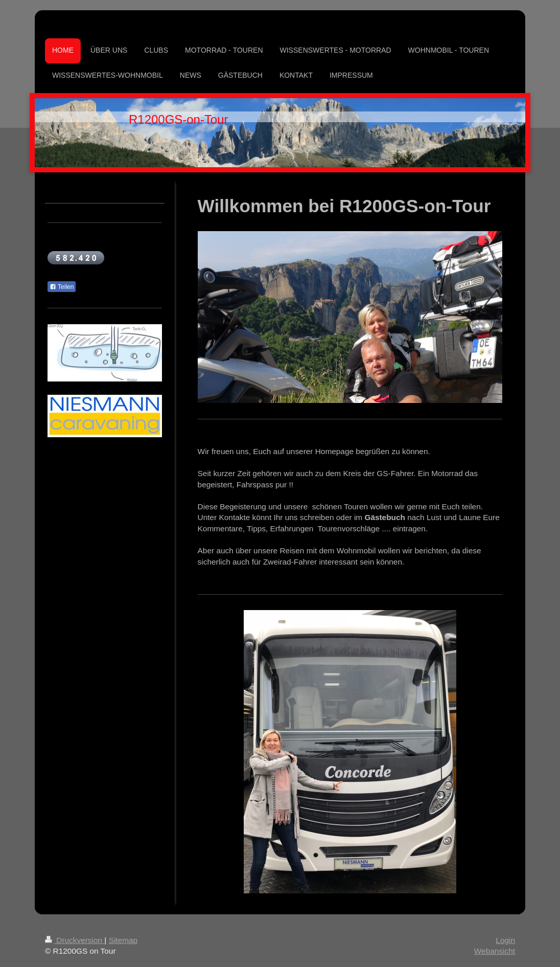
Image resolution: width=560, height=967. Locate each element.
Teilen (62, 287)
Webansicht (495, 951)
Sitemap (123, 940)
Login (505, 940)
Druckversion (75, 940)
